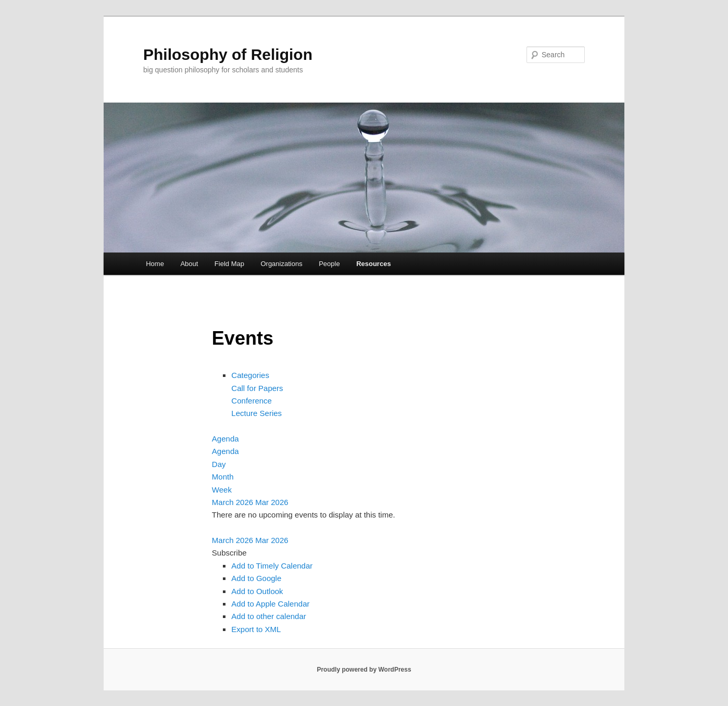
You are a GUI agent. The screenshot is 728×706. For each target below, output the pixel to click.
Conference (252, 401)
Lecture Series (256, 413)
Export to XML (256, 629)
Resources (373, 264)
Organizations (281, 264)
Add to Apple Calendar (270, 604)
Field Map (229, 264)
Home (155, 264)
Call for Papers (257, 388)
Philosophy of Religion (228, 54)
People (329, 264)
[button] (229, 553)
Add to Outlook (257, 591)
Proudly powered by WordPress (364, 670)
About (189, 264)
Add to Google (256, 578)
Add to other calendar (268, 616)
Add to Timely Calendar (272, 566)
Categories (250, 375)
